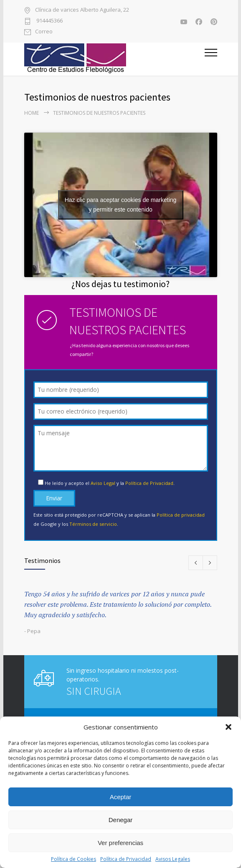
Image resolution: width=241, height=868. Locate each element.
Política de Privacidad (126, 859)
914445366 (49, 21)
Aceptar (121, 797)
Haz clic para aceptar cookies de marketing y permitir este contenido (121, 205)
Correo (44, 32)
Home (32, 113)
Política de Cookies (74, 859)
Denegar (121, 820)
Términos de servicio (93, 524)
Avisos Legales (173, 859)
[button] (228, 727)
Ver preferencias (120, 843)
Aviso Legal (103, 483)
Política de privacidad (181, 515)
